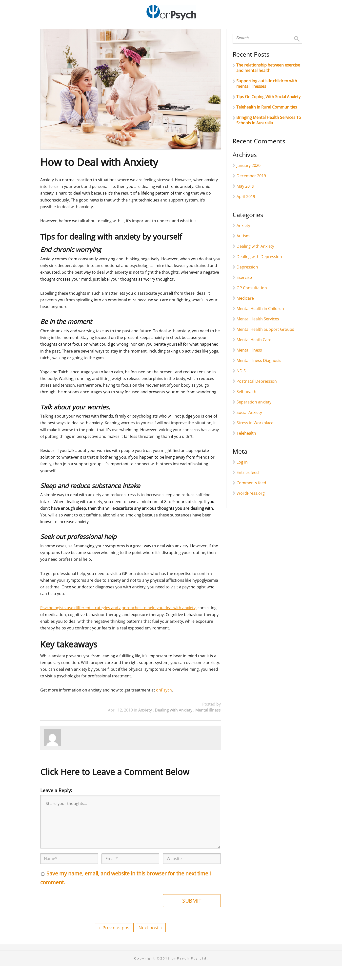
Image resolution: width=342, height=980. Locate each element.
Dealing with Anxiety (174, 724)
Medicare (245, 312)
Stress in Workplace (255, 437)
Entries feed (248, 486)
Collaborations (213, 32)
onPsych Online (169, 32)
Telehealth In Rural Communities (267, 121)
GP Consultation (252, 302)
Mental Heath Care (254, 354)
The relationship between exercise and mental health (268, 82)
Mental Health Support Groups (265, 343)
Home (68, 32)
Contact (271, 32)
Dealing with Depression (259, 270)
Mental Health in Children (260, 322)
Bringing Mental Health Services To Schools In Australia (269, 134)
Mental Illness (208, 724)
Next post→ (151, 941)
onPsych (164, 704)
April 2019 (246, 210)
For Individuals (125, 32)
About (92, 32)
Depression (247, 281)
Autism (243, 250)
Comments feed (251, 497)
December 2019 (251, 190)
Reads (246, 32)
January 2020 (249, 179)
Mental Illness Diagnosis (259, 374)
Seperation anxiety (254, 416)
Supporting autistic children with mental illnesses (267, 97)
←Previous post (114, 941)
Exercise (244, 291)
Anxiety (146, 724)
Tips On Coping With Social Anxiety (268, 111)
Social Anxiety (249, 426)
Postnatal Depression (257, 395)
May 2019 (245, 200)
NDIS (241, 385)
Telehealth (246, 447)
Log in (242, 476)
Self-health (246, 405)
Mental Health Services (258, 333)
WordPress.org (251, 507)
